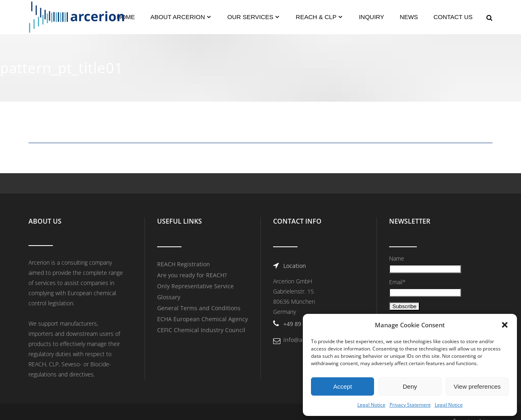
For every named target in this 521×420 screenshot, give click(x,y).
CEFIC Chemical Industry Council (201, 330)
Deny (410, 386)
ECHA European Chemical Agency (202, 319)
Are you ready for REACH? (192, 275)
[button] (505, 325)
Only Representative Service (195, 286)
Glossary (169, 297)
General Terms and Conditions (199, 308)
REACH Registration (184, 264)
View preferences (477, 386)
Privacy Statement (410, 405)
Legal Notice (371, 405)
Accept (343, 386)
